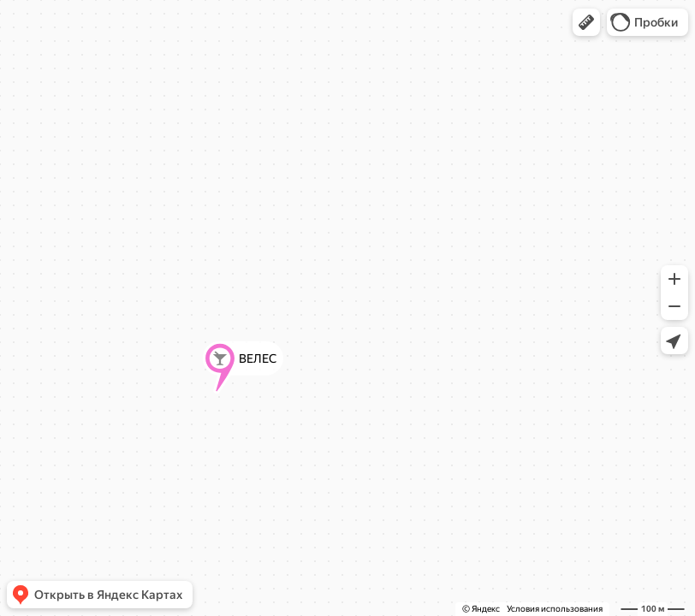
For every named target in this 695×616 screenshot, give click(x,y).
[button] (586, 22)
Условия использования (555, 609)
